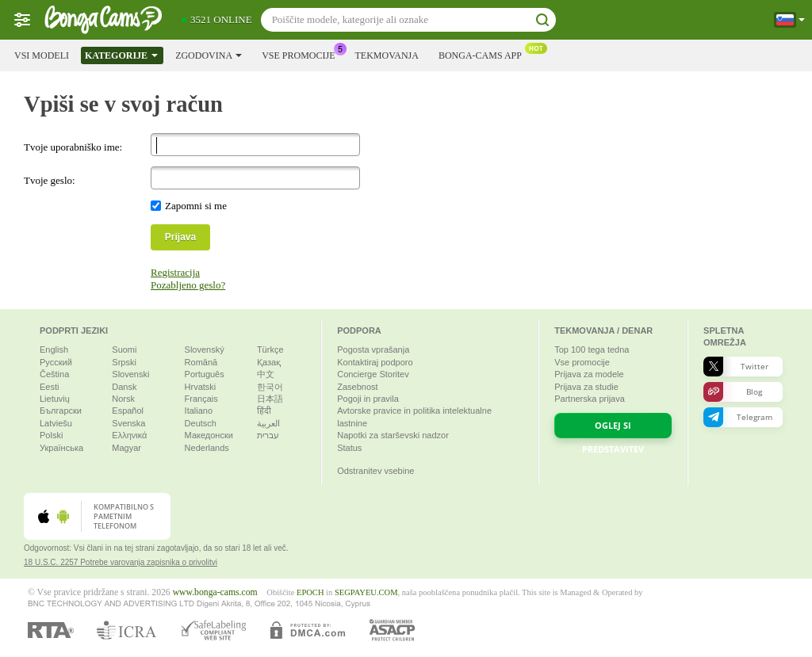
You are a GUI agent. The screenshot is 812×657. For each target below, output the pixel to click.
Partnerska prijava (590, 399)
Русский (56, 362)
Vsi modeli (42, 55)
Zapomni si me (196, 206)
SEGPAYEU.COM (366, 592)
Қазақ (269, 362)
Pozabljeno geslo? (188, 285)
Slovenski (130, 374)
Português (205, 374)
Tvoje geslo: (50, 180)
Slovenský (205, 350)
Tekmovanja (386, 55)
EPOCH (310, 592)
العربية (268, 423)
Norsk (123, 399)
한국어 (270, 387)
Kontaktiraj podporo (375, 362)
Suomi (124, 350)
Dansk (124, 387)
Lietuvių (55, 399)
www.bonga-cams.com (215, 592)
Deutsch (201, 423)
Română (201, 362)
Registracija (175, 272)
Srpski (124, 362)
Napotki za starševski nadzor (393, 435)
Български (61, 411)
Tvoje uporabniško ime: (73, 147)
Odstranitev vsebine (375, 471)
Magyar (126, 448)
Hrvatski (201, 387)
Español (128, 411)
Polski (51, 435)
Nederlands (207, 448)
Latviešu (56, 423)
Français (201, 399)
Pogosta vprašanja (373, 350)
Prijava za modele (589, 374)
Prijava (180, 237)
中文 (266, 374)
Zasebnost (357, 387)
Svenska (128, 423)
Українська (61, 448)
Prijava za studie (586, 387)
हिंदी (264, 411)
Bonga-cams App (484, 54)
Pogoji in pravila (368, 399)
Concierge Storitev (373, 374)
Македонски (209, 435)
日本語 (270, 399)
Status (349, 448)
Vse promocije (302, 54)
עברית (268, 435)
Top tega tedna (592, 350)
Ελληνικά (129, 435)
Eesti (49, 387)
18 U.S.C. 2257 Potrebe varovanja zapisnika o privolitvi (121, 562)
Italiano (199, 411)
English (54, 350)
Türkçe (270, 350)
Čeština (54, 374)
